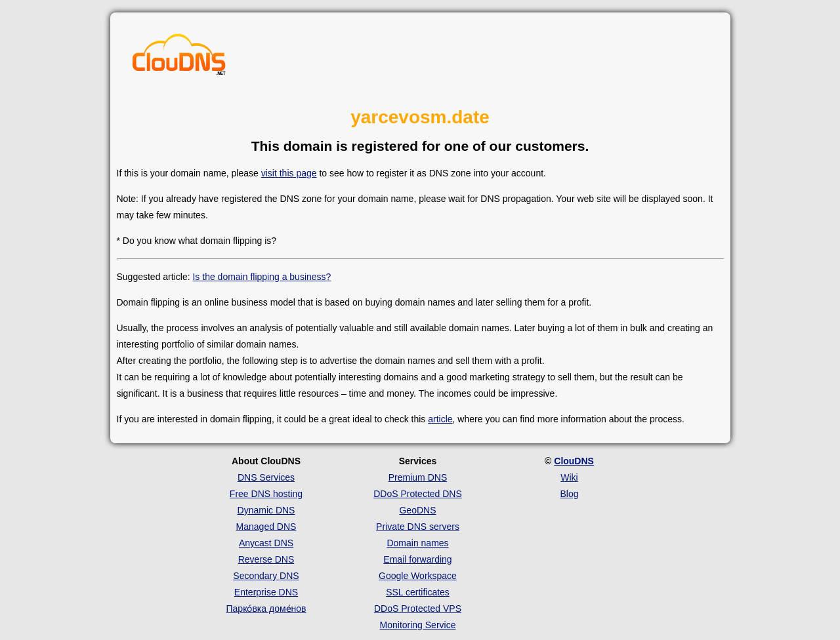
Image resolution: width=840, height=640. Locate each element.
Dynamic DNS (266, 510)
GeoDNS (417, 510)
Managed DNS (266, 527)
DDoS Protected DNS (418, 494)
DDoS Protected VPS (418, 609)
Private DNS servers (418, 527)
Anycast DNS (266, 543)
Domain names (417, 543)
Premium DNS (418, 477)
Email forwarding (417, 559)
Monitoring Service (418, 625)
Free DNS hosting (266, 494)
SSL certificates (418, 592)
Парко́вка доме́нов (266, 609)
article (440, 419)
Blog (569, 494)
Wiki (569, 477)
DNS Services (266, 477)
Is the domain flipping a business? (262, 277)
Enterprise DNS (266, 592)
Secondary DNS (266, 576)
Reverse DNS (266, 559)
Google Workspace (418, 576)
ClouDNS (574, 461)
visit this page (289, 173)
